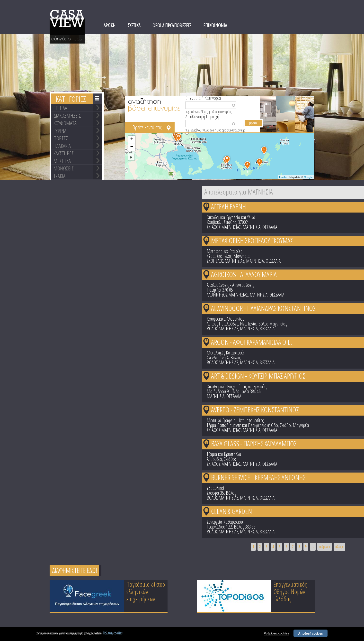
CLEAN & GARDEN (231, 511)
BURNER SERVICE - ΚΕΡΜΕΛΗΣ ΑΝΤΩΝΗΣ (258, 477)
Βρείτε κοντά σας (147, 127)
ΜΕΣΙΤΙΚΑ (62, 161)
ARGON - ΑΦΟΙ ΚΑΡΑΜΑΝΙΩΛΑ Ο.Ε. (252, 342)
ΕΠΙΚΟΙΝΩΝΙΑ (215, 25)
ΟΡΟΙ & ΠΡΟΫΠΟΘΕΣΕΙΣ (172, 25)
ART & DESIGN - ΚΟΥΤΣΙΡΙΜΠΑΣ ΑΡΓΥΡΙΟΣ (258, 376)
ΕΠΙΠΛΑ (60, 108)
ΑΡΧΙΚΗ (110, 25)
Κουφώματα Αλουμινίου (226, 319)
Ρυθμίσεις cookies (276, 634)
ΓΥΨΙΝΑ (60, 130)
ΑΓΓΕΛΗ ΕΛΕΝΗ (228, 207)
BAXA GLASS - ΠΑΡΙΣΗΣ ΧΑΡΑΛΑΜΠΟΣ (254, 443)
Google (308, 177)
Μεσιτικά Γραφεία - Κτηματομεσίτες (235, 420)
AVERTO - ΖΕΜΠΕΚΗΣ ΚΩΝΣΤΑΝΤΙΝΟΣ (255, 410)
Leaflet (283, 177)
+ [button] (132, 139)
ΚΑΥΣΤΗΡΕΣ (64, 153)
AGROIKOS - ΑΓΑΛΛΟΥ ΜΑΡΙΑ (244, 274)
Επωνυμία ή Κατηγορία (203, 98)
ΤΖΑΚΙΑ (59, 176)
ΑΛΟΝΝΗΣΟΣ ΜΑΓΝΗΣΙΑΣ (227, 295)
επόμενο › (325, 547)
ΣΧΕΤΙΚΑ (134, 25)
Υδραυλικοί (215, 488)
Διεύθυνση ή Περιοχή (202, 116)
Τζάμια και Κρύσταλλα (224, 454)
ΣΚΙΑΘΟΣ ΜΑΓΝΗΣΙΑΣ (224, 227)
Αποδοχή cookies (311, 634)
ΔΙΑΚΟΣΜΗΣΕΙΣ (67, 115)
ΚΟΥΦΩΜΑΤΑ (65, 123)
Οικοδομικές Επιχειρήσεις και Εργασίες (237, 386)
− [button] (132, 147)
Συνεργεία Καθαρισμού (225, 522)
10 (206, 510)
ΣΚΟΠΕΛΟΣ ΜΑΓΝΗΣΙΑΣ (225, 261)
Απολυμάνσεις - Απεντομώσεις (230, 285)
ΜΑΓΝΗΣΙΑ (252, 227)
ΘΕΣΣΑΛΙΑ (270, 227)
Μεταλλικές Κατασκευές (226, 353)
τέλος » (339, 547)
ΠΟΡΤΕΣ (61, 138)
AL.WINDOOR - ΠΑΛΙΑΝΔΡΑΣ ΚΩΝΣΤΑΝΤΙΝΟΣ (263, 308)
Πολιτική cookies (113, 633)
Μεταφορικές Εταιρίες (224, 251)
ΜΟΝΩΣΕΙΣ (64, 168)
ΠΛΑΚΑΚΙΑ (62, 146)
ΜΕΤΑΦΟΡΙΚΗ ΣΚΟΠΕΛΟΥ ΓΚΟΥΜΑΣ (252, 240)
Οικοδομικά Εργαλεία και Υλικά (231, 217)
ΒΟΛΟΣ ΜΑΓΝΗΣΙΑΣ (222, 329)
